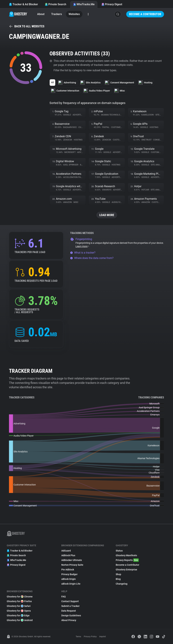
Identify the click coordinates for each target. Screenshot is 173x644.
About (41, 14)
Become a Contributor (145, 14)
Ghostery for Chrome (20, 597)
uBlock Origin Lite (71, 584)
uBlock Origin (69, 579)
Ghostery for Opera (19, 611)
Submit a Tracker (70, 606)
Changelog (122, 584)
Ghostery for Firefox (19, 601)
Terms (78, 637)
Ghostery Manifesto (126, 555)
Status (119, 551)
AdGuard (66, 551)
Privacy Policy (90, 637)
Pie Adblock (68, 570)
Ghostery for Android (20, 620)
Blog (118, 579)
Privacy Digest (112, 4)
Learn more (83, 246)
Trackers (57, 14)
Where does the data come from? (92, 258)
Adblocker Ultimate (72, 560)
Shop (118, 574)
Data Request (69, 611)
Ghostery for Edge (18, 615)
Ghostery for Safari (19, 606)
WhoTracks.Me (84, 4)
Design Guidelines (71, 615)
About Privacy (69, 620)
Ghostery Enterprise (126, 570)
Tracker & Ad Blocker (23, 4)
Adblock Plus (68, 555)
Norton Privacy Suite (72, 565)
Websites (74, 14)
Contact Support (70, 601)
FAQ (64, 597)
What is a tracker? (83, 253)
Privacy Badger (69, 574)
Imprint (103, 637)
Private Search (55, 4)
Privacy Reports (127, 560)
